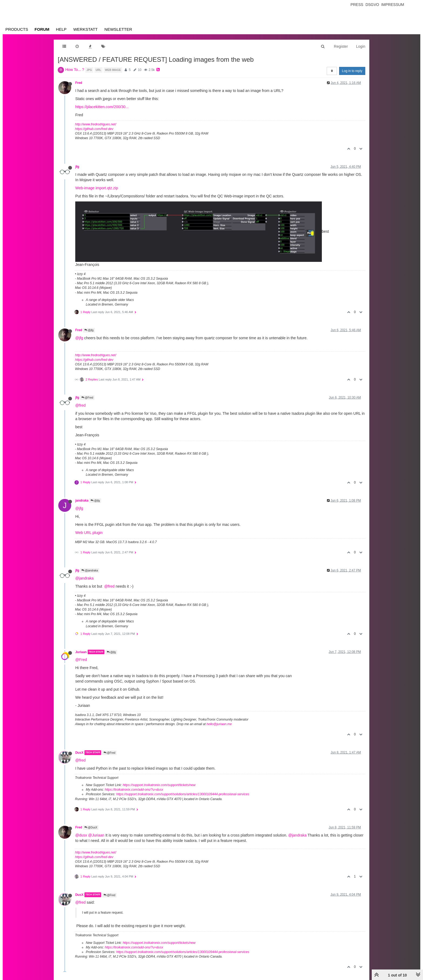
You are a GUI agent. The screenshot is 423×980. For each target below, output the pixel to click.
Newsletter (118, 29)
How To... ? (75, 70)
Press (357, 5)
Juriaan (81, 652)
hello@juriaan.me (219, 724)
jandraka (82, 501)
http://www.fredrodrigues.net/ (96, 124)
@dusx (81, 835)
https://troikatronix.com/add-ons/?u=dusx (134, 790)
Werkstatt (86, 29)
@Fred (87, 398)
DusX (79, 753)
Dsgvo (372, 5)
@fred (80, 405)
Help (61, 29)
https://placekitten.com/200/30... (102, 107)
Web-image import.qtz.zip (97, 188)
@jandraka (90, 570)
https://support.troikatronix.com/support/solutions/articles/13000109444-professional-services (183, 794)
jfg (77, 167)
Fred (79, 83)
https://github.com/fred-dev (94, 129)
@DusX (91, 827)
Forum (42, 29)
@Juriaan (96, 835)
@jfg (89, 330)
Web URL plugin (89, 533)
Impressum (393, 5)
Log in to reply (352, 71)
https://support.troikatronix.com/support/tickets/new (159, 785)
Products (17, 29)
